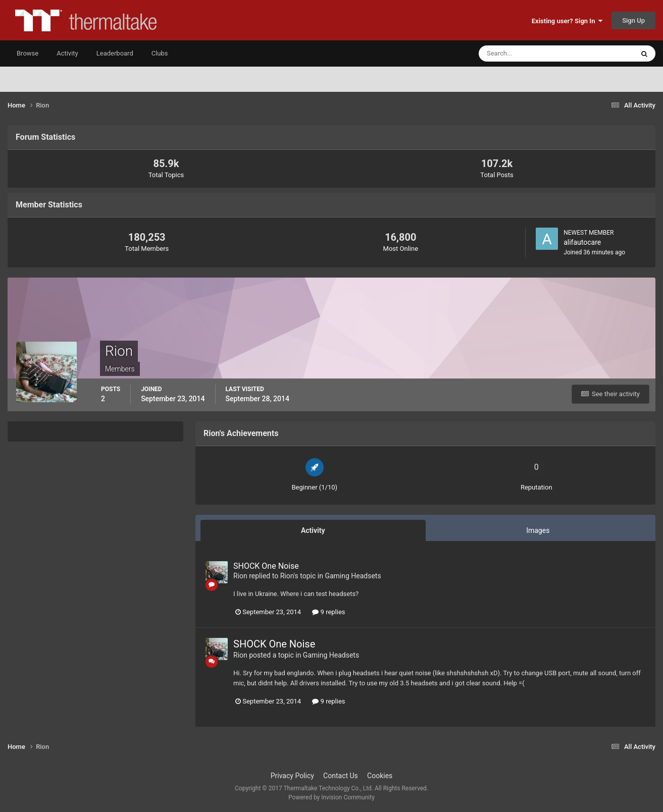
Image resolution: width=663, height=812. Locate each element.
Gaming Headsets (353, 576)
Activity (67, 53)
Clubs (160, 53)
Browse (28, 53)
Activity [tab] (313, 530)
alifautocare (582, 242)
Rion (240, 576)
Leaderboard (115, 53)
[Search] (525, 53)
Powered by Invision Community (331, 797)
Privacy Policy (292, 776)
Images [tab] (538, 530)
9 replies (328, 612)
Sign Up (633, 20)
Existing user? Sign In (567, 21)
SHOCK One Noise (266, 566)
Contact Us (341, 776)
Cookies (380, 776)
